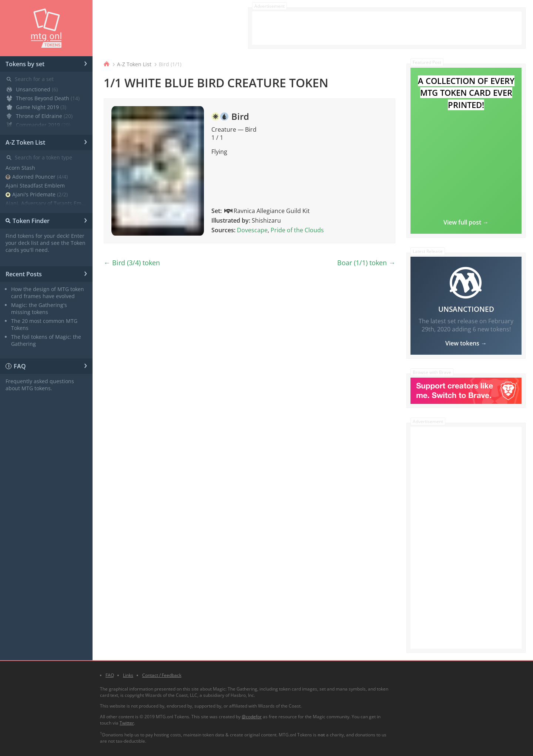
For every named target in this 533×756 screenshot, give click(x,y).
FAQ (46, 365)
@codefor (252, 717)
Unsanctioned (32, 89)
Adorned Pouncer (37, 177)
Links (128, 675)
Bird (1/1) (170, 64)
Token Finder (45, 220)
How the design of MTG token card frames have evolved (48, 293)
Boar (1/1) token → (366, 263)
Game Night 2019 (36, 107)
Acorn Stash (20, 168)
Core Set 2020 (33, 134)
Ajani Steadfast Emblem (35, 185)
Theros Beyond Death (43, 98)
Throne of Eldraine (40, 116)
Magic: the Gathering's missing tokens (39, 308)
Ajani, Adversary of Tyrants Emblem (46, 203)
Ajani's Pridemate (37, 194)
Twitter (127, 723)
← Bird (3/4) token (132, 263)
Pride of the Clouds (297, 230)
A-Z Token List (46, 141)
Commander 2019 (38, 125)
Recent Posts (46, 273)
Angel (22, 212)
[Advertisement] (387, 28)
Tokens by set (46, 63)
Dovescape (252, 230)
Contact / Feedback (162, 675)
